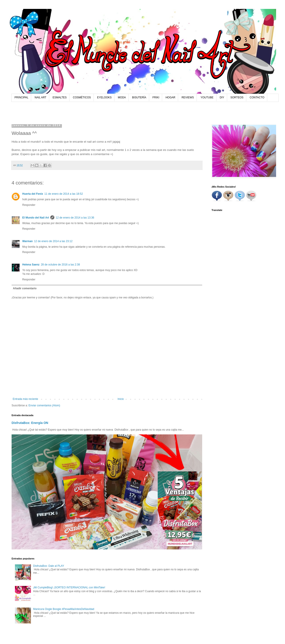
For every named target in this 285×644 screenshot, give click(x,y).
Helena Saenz (31, 265)
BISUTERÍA (139, 97)
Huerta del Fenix (33, 194)
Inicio (121, 399)
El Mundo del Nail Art (36, 218)
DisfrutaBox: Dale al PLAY (49, 566)
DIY (222, 97)
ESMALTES (60, 97)
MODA (122, 97)
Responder (29, 205)
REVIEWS (188, 97)
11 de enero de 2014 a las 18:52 (64, 194)
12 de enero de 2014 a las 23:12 (53, 241)
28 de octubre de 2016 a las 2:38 (60, 265)
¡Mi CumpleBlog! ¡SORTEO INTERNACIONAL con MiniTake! (69, 587)
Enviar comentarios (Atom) (44, 405)
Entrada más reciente (25, 399)
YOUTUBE (207, 97)
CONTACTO (257, 97)
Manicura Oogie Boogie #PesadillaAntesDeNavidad (64, 609)
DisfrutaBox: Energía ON (30, 423)
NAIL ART (40, 97)
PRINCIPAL (21, 97)
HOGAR (170, 97)
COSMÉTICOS (82, 97)
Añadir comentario (25, 288)
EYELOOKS (104, 97)
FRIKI (156, 97)
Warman (27, 241)
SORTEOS (237, 97)
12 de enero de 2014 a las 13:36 (75, 218)
